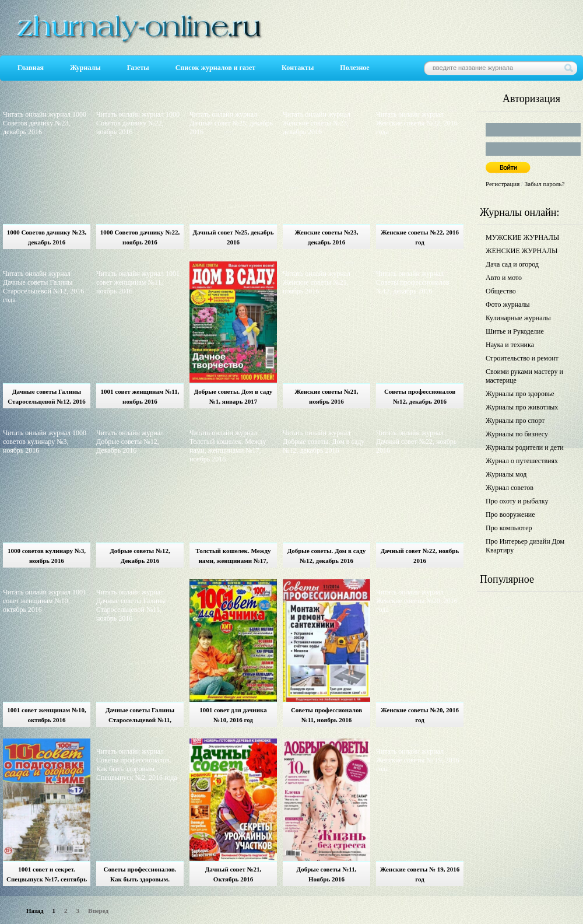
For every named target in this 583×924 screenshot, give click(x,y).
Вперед (98, 911)
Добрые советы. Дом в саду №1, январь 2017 (233, 396)
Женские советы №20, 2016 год (420, 715)
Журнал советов (510, 488)
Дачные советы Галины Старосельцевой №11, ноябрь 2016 (140, 717)
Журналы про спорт (515, 421)
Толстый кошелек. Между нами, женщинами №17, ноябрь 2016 (233, 557)
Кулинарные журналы (518, 318)
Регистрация (503, 184)
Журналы (85, 68)
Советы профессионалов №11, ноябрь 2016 (326, 715)
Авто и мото (504, 278)
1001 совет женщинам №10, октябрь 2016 (46, 715)
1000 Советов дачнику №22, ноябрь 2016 (140, 237)
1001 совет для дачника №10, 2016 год (233, 715)
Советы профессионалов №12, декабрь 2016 (420, 396)
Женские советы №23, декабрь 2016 (326, 237)
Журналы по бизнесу (517, 434)
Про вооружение (510, 514)
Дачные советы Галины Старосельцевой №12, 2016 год (47, 398)
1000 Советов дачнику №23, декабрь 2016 (47, 237)
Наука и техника (510, 345)
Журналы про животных (522, 407)
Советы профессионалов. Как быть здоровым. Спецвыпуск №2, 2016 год (140, 876)
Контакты (298, 68)
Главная (31, 68)
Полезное (354, 68)
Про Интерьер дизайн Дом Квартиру (525, 546)
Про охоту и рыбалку (517, 501)
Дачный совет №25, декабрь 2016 (233, 237)
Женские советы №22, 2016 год (420, 237)
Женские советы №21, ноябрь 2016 (326, 396)
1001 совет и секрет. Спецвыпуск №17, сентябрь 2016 (47, 876)
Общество (501, 291)
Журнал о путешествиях (522, 461)
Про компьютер (509, 528)
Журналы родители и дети (525, 447)
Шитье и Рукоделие (515, 331)
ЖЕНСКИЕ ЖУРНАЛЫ (521, 251)
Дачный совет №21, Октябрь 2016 (233, 874)
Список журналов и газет (215, 68)
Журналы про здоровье (520, 394)
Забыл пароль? (545, 184)
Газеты (138, 68)
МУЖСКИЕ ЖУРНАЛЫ (522, 237)
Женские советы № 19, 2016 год (420, 874)
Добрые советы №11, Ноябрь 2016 (327, 874)
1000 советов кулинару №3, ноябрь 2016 (47, 556)
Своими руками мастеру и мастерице (524, 376)
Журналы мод (506, 474)
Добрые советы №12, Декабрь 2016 (140, 556)
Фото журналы (508, 304)
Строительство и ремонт (522, 358)
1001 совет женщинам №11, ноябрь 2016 (140, 396)
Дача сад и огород (512, 264)
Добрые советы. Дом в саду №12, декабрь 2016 (327, 556)
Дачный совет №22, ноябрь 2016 (420, 556)
